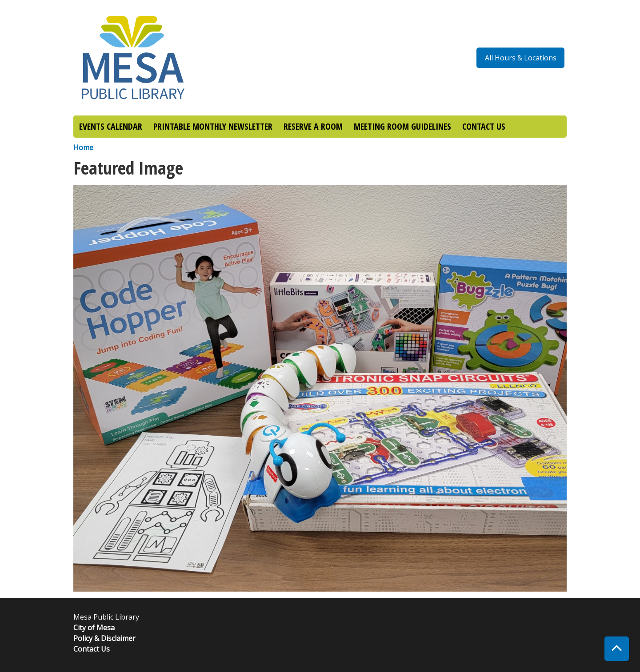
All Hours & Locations (521, 58)
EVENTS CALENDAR (111, 126)
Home (83, 147)
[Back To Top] (617, 649)
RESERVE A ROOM (313, 126)
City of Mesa (94, 628)
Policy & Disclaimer (104, 638)
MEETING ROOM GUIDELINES (402, 126)
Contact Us (92, 649)
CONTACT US (484, 126)
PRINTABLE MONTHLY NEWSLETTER (213, 126)
